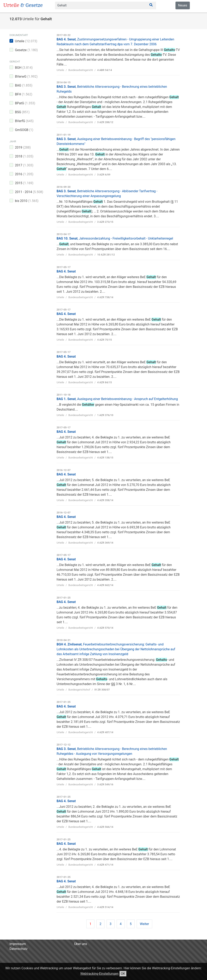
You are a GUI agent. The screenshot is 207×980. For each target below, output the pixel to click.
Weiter (144, 924)
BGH (24, 68)
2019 (23, 147)
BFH (24, 94)
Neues (183, 5)
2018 (24, 156)
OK (123, 974)
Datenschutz (18, 949)
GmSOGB (24, 130)
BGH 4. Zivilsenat (116, 649)
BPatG (25, 103)
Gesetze (26, 50)
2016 (24, 174)
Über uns (81, 944)
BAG (24, 85)
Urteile (26, 41)
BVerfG (24, 121)
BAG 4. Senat (66, 271)
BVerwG (26, 77)
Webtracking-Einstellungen (99, 974)
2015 (24, 183)
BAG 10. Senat (115, 238)
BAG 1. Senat (117, 399)
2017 (24, 165)
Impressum (18, 944)
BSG (22, 112)
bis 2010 (27, 201)
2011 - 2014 (29, 192)
